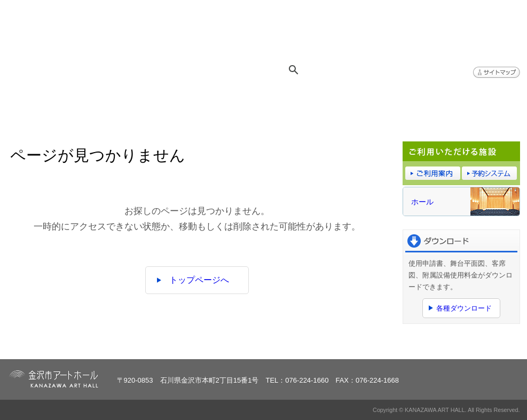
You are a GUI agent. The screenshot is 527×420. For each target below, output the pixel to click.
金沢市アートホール (96, 33)
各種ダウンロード (464, 308)
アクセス (477, 96)
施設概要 (221, 96)
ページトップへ (487, 344)
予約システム (392, 96)
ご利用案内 (306, 96)
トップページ (50, 96)
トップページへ (199, 280)
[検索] (321, 70)
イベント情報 (136, 96)
